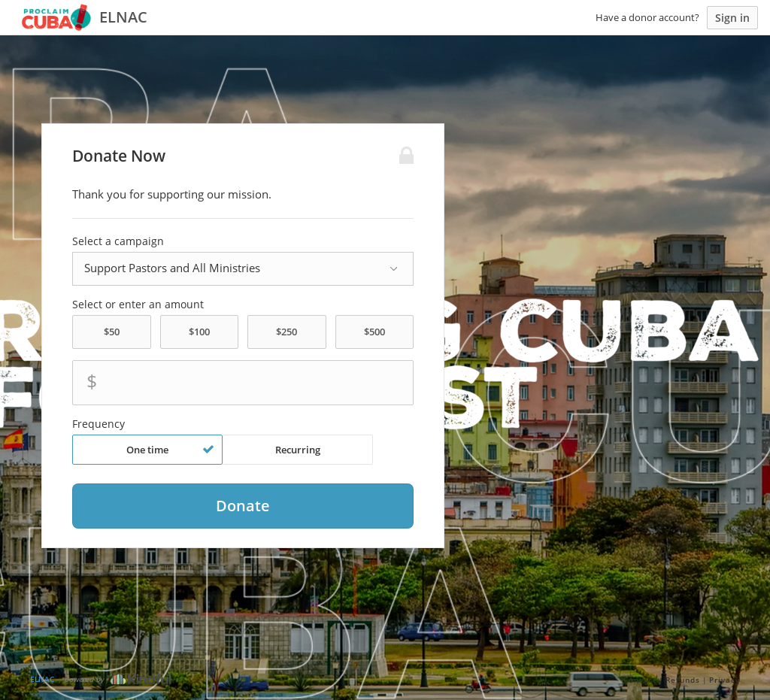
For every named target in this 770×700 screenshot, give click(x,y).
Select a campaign (118, 241)
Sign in (732, 18)
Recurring (298, 450)
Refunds (683, 680)
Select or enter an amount (138, 305)
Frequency (99, 424)
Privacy (725, 680)
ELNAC (42, 679)
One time (170, 450)
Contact (640, 680)
